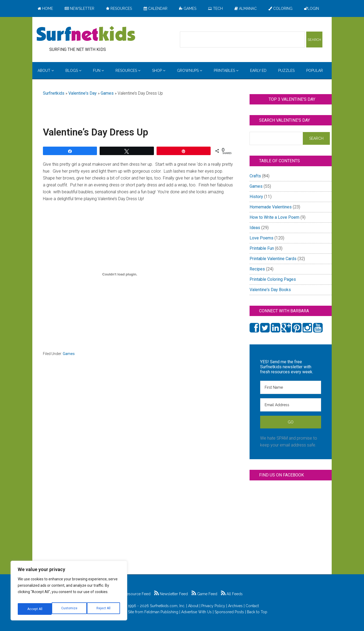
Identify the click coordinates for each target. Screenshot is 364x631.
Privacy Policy (213, 606)
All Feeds (232, 594)
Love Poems (261, 238)
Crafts (255, 176)
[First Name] (291, 387)
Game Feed (204, 594)
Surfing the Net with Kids (86, 34)
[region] (69, 593)
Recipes (257, 269)
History (256, 197)
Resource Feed (135, 594)
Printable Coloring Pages (273, 279)
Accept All (104, 609)
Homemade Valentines (271, 207)
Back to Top (257, 612)
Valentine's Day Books (270, 290)
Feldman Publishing (161, 612)
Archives (235, 606)
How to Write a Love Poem (274, 217)
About (193, 606)
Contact (252, 606)
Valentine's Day (83, 93)
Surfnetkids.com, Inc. (168, 606)
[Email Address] (291, 405)
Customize (35, 609)
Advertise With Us (196, 612)
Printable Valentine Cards (273, 259)
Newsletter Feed (171, 594)
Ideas (255, 228)
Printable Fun (262, 248)
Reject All (70, 609)
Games (107, 93)
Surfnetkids (54, 93)
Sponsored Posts (229, 612)
